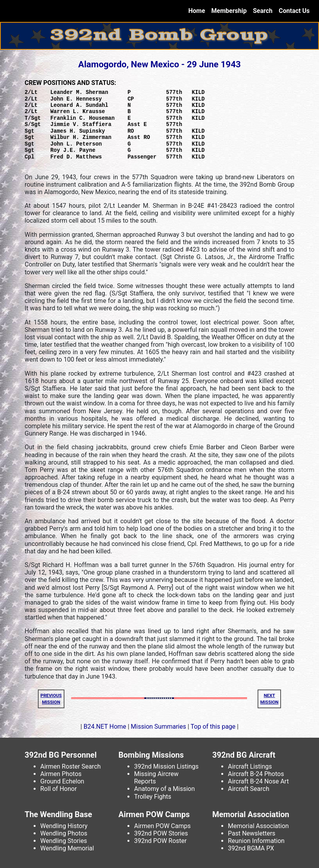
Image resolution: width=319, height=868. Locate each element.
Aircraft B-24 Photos (256, 774)
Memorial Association (258, 826)
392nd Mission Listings (166, 766)
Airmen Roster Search (71, 766)
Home (198, 10)
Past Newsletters (252, 833)
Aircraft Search (249, 789)
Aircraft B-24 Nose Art (258, 781)
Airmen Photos (61, 774)
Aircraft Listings (250, 766)
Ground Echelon (62, 781)
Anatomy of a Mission (164, 789)
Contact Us (294, 11)
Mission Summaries (159, 727)
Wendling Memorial (67, 848)
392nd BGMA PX (251, 848)
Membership (229, 11)
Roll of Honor (58, 789)
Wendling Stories (64, 841)
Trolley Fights (153, 797)
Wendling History (64, 826)
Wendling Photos (64, 833)
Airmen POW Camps (162, 826)
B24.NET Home (105, 727)
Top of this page (213, 727)
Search (263, 11)
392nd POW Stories (161, 833)
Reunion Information (256, 841)
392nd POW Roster (160, 841)
